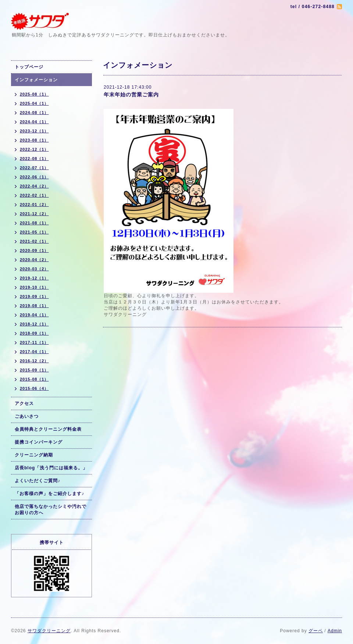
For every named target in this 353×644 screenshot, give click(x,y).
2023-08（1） (34, 140)
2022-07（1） (34, 168)
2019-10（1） (34, 287)
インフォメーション (36, 80)
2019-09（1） (34, 296)
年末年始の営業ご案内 (131, 95)
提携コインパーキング (39, 442)
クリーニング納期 (34, 455)
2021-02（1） (34, 241)
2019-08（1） (34, 306)
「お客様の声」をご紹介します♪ (49, 494)
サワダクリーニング (49, 631)
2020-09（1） (34, 250)
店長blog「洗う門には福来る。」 (51, 468)
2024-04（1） (34, 122)
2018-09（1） (34, 333)
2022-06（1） (34, 177)
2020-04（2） (34, 260)
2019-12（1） (34, 278)
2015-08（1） (34, 379)
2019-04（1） (34, 315)
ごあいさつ (27, 416)
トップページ (29, 67)
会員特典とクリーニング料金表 (48, 429)
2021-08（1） (34, 223)
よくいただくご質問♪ (38, 481)
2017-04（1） (34, 352)
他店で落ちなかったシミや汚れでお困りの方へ (51, 510)
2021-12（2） (34, 214)
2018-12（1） (34, 324)
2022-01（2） (34, 204)
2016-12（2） (34, 361)
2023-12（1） (34, 131)
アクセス (24, 403)
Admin (335, 631)
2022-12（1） (34, 149)
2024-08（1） (34, 113)
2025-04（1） (34, 103)
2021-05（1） (34, 232)
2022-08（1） (34, 159)
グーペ (316, 631)
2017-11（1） (34, 342)
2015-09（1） (34, 370)
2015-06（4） (34, 388)
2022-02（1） (34, 195)
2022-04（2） (34, 186)
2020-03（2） (34, 269)
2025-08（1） (34, 94)
